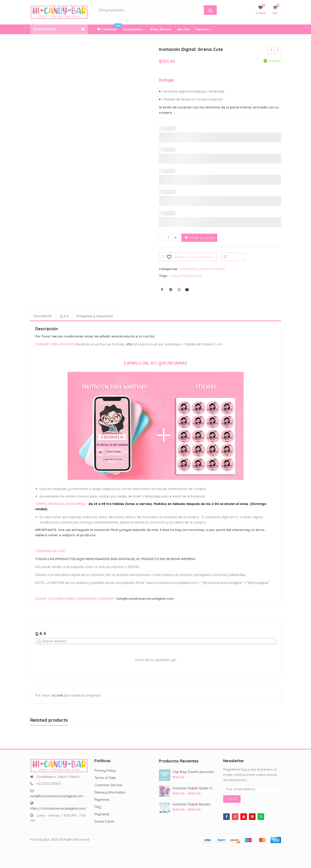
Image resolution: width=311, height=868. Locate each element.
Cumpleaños (134, 29)
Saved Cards (104, 821)
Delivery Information (110, 792)
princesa (184, 276)
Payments (102, 800)
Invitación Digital (212, 269)
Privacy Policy (105, 770)
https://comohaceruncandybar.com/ (58, 808)
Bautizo (184, 29)
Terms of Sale (105, 778)
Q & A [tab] (64, 316)
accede (57, 695)
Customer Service (108, 785)
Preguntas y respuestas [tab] (95, 316)
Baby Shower (161, 29)
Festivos (203, 29)
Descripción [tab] (43, 316)
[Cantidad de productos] (169, 237)
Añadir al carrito (202, 238)
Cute (172, 276)
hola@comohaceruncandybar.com (57, 796)
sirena (197, 276)
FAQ (98, 807)
